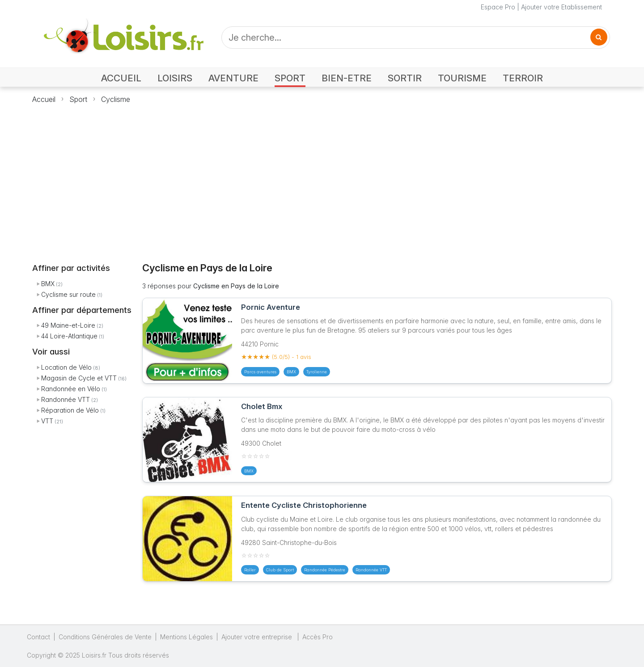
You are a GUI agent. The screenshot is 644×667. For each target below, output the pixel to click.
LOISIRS (175, 78)
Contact (38, 637)
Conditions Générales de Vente (105, 637)
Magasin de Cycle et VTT (79, 378)
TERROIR (523, 78)
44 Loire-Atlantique (69, 336)
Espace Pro (498, 7)
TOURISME (462, 78)
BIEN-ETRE (347, 78)
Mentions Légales (186, 637)
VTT (47, 421)
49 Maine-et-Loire (68, 325)
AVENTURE (233, 78)
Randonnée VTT (66, 399)
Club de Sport (280, 570)
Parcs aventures (260, 372)
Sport (78, 99)
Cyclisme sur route (68, 294)
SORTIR (405, 78)
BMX (48, 284)
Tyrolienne (317, 372)
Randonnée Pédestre (325, 570)
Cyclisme (116, 99)
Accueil (44, 99)
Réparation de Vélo (70, 410)
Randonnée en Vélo (71, 389)
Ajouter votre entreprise (258, 637)
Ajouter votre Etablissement (561, 7)
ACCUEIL (121, 78)
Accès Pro (318, 637)
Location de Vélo (66, 367)
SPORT (290, 78)
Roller (250, 570)
